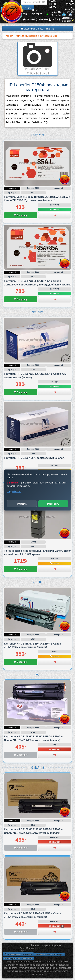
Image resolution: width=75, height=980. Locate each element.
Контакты (42, 19)
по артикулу (37, 12)
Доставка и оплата (65, 19)
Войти (54, 19)
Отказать (22, 504)
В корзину (20, 215)
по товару (24, 12)
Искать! (28, 8)
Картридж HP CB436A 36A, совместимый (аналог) (34, 458)
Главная (29, 19)
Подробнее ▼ (14, 492)
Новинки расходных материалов (18, 958)
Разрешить (53, 504)
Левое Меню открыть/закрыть (37, 29)
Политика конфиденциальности (18, 954)
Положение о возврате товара (49, 955)
